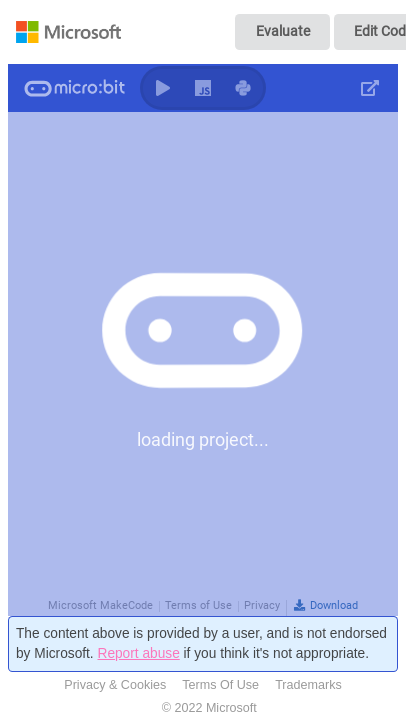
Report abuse (138, 653)
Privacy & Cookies (115, 685)
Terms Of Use (220, 685)
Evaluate (283, 31)
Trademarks (308, 685)
